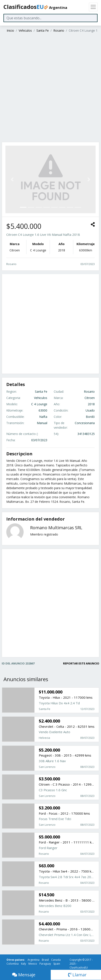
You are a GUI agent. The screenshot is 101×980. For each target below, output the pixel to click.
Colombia (13, 964)
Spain (57, 964)
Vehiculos (25, 30)
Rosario (59, 30)
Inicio (10, 30)
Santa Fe (43, 30)
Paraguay (45, 964)
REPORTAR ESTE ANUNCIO (81, 663)
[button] (12, 179)
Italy (24, 964)
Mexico (33, 964)
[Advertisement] (50, 88)
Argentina (33, 960)
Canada (56, 960)
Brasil (45, 960)
